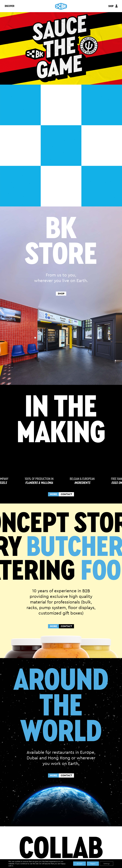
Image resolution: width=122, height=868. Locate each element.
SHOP (111, 6)
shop (61, 294)
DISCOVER (10, 6)
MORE (53, 494)
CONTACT (66, 494)
